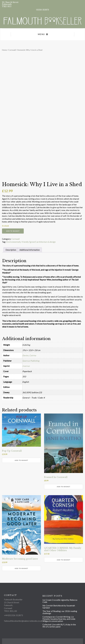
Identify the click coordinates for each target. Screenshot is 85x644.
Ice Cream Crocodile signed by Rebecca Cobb (60, 601)
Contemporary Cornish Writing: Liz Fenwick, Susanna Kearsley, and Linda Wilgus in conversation (59, 619)
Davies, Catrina (29, 355)
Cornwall (12, 50)
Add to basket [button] (21, 460)
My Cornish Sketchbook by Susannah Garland (59, 607)
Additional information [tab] (30, 250)
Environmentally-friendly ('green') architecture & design (31, 242)
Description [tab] (11, 250)
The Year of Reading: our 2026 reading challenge (60, 612)
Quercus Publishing (31, 361)
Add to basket (13, 231)
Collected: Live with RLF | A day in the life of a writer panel (59, 626)
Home (4, 50)
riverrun (26, 366)
